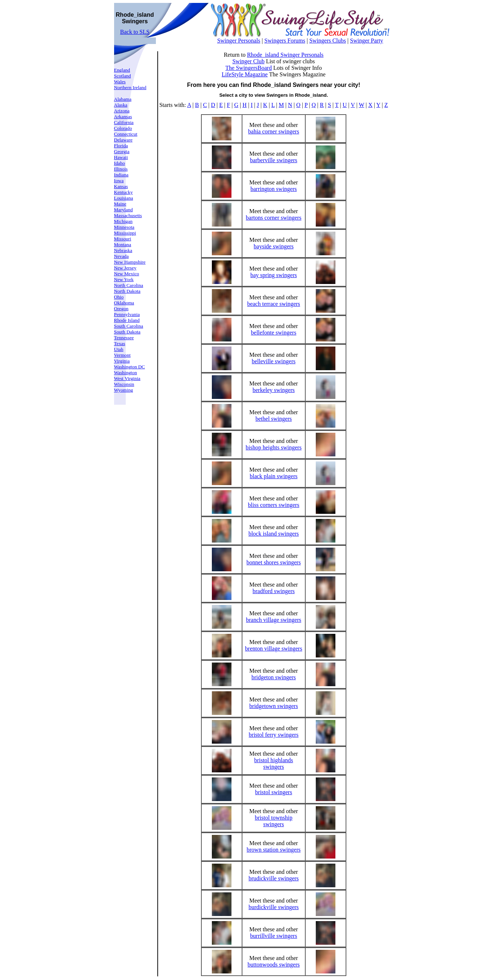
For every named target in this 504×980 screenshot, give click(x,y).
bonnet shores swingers (273, 562)
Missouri (123, 239)
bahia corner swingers (274, 131)
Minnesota (124, 227)
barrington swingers (274, 189)
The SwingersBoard (249, 68)
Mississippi (125, 233)
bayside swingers (274, 246)
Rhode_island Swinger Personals (285, 55)
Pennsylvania (127, 314)
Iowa (119, 181)
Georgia (122, 151)
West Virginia (127, 378)
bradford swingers (274, 591)
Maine (120, 204)
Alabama (123, 99)
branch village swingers (274, 620)
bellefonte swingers (274, 333)
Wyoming (124, 390)
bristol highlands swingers (273, 763)
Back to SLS (135, 32)
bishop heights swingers (274, 447)
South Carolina (129, 326)
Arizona (122, 111)
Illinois (121, 169)
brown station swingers (274, 850)
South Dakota (127, 332)
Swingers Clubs (328, 41)
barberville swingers (274, 160)
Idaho (120, 163)
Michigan (123, 221)
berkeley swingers (274, 390)
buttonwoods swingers (274, 965)
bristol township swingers (274, 821)
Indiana (121, 175)
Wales (120, 82)
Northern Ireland (130, 87)
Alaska (121, 105)
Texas (120, 343)
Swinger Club (248, 61)
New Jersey (125, 268)
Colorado (123, 128)
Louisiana (124, 198)
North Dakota (127, 291)
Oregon (121, 309)
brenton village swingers (273, 649)
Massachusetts (128, 215)
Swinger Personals (239, 41)
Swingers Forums (285, 41)
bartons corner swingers (274, 218)
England (122, 70)
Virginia (122, 361)
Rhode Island (127, 320)
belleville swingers (274, 361)
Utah (119, 349)
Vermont (122, 355)
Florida (121, 146)
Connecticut (126, 134)
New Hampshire (130, 262)
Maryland (124, 210)
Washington (126, 373)
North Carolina (129, 285)
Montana (123, 245)
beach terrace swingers (274, 304)
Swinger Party (366, 41)
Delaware (123, 140)
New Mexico (127, 274)
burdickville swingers (274, 907)
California (124, 122)
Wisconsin (124, 384)
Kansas (121, 186)
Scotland (123, 76)
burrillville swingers (273, 936)
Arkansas (123, 117)
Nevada (122, 256)
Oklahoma (124, 303)
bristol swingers (274, 792)
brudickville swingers (274, 878)
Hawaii (121, 157)
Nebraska (123, 250)
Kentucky (124, 192)
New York (124, 279)
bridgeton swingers (274, 677)
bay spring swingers (274, 275)
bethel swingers (274, 419)
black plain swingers (274, 476)
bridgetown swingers (274, 706)
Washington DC (130, 367)
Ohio (119, 297)
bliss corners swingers (273, 505)
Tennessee (124, 338)
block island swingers (274, 534)
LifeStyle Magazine (245, 74)
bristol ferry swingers (274, 735)
